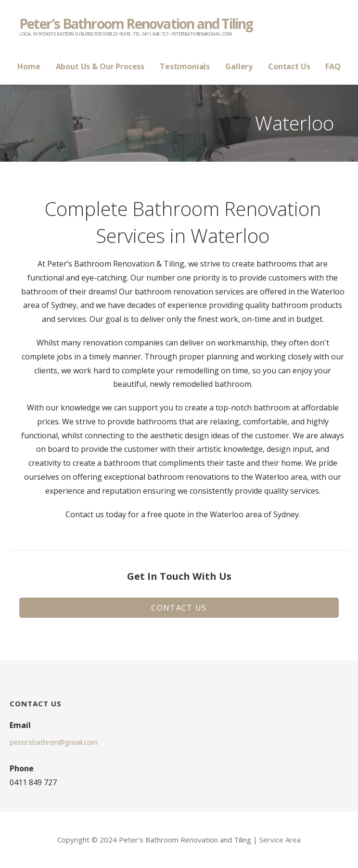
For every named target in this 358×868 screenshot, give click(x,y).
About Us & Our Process (100, 66)
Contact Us (289, 66)
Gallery (239, 66)
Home (29, 66)
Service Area (280, 840)
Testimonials (185, 66)
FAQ (333, 66)
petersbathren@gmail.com (54, 742)
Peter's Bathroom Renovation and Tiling (136, 24)
